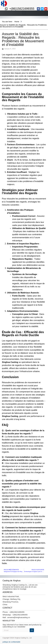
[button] (24, 13)
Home (17, 22)
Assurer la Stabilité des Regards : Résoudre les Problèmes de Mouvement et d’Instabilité (23, 26)
